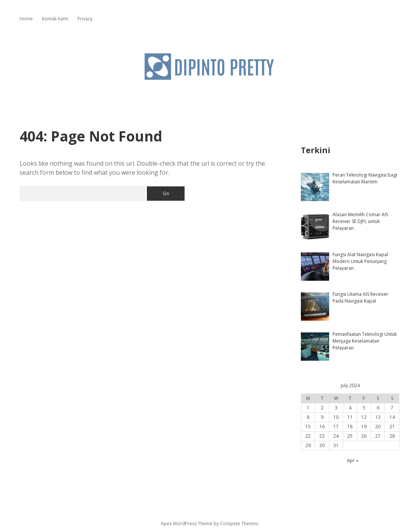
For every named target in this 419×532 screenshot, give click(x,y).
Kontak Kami (55, 19)
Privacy (85, 19)
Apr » (353, 461)
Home (26, 19)
